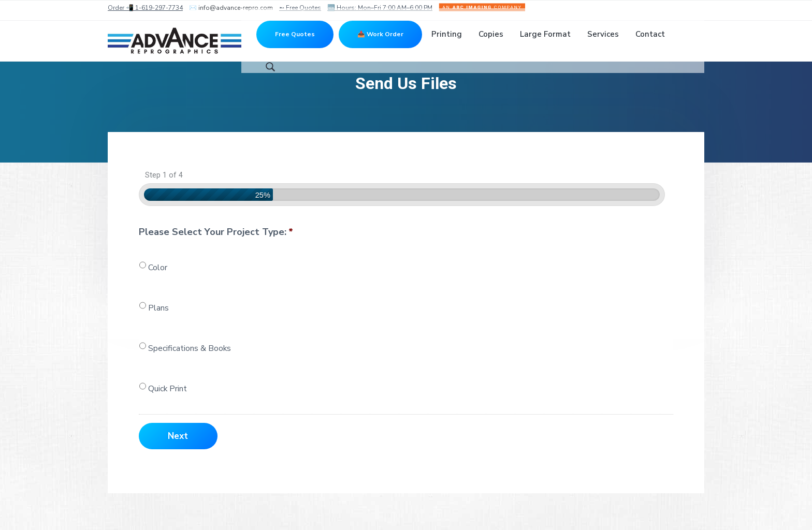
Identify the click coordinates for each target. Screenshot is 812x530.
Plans (158, 345)
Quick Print (168, 426)
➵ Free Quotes (300, 8)
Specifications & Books (190, 386)
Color (158, 305)
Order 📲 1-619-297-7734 (145, 8)
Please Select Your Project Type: (216, 269)
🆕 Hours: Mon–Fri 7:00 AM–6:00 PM (380, 8)
